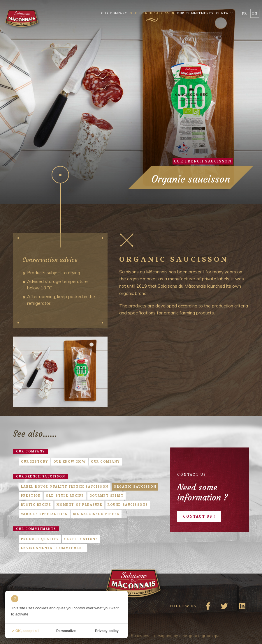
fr (244, 13)
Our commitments (195, 13)
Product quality (40, 539)
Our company (114, 13)
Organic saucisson (135, 486)
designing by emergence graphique (187, 636)
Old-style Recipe (65, 496)
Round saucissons (128, 505)
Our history (35, 461)
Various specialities (44, 514)
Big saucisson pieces (96, 514)
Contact (225, 13)
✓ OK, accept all (25, 631)
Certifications (81, 539)
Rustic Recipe (36, 505)
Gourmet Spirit (107, 496)
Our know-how (70, 461)
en (255, 13)
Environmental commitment (53, 548)
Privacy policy (107, 631)
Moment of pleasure (80, 505)
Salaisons (140, 636)
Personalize (66, 631)
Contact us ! (199, 516)
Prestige (31, 496)
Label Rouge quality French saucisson (65, 486)
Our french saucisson (152, 13)
